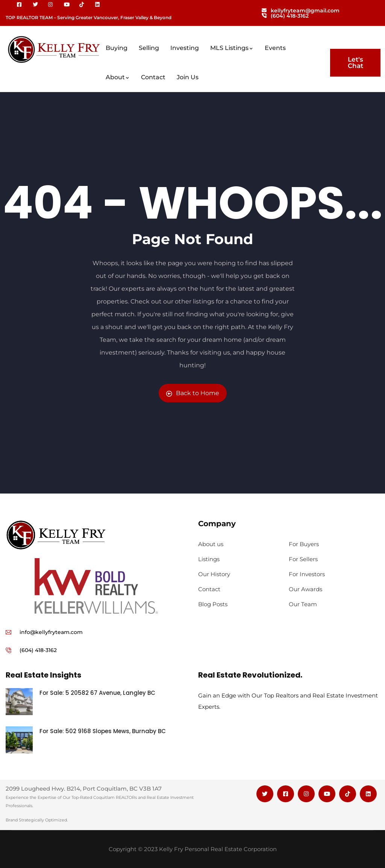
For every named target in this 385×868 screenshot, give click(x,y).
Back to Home (193, 393)
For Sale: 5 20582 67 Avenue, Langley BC (97, 693)
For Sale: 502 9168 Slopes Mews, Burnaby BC (103, 731)
